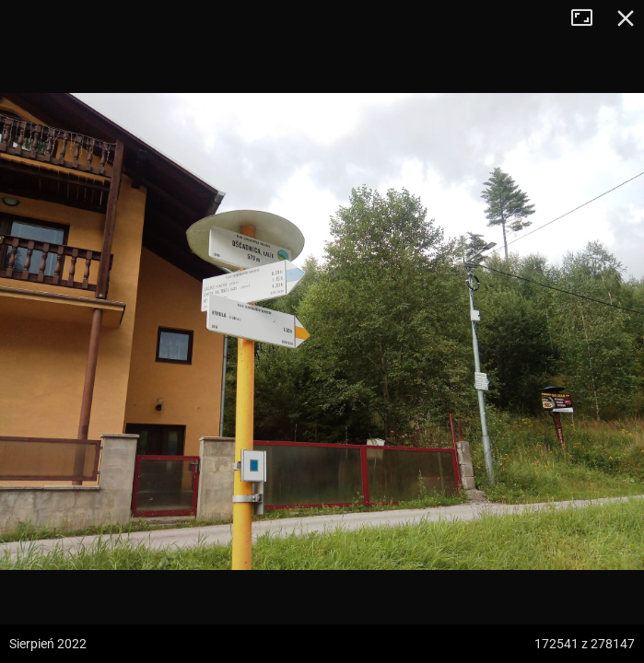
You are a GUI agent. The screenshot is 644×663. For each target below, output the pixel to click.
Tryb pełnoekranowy (589, 18)
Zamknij (626, 18)
